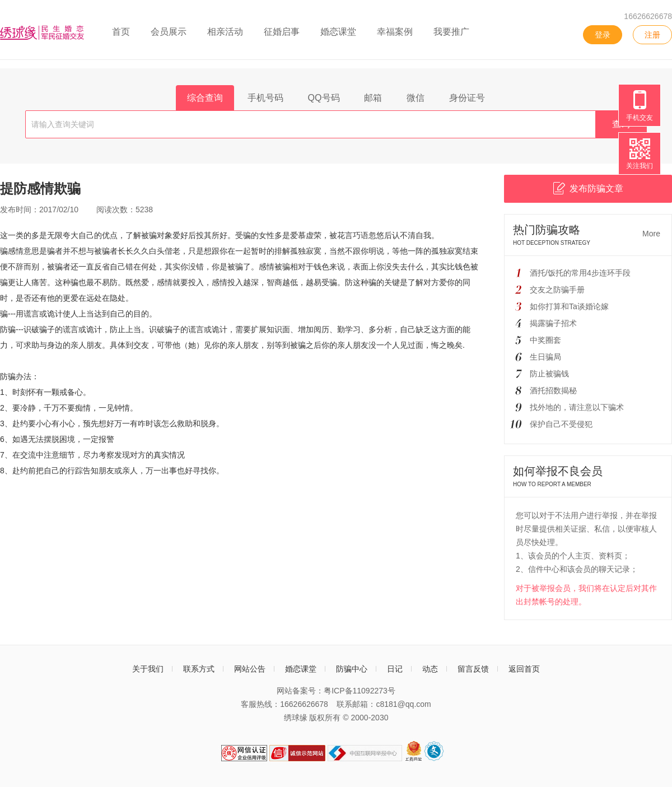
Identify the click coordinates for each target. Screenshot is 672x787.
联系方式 (199, 669)
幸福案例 (395, 32)
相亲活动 (225, 32)
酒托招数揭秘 (553, 390)
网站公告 (250, 669)
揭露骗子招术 (553, 323)
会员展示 (169, 32)
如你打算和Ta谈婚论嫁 (569, 306)
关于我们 (148, 669)
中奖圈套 (545, 340)
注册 (652, 35)
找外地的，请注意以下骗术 (577, 407)
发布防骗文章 (588, 188)
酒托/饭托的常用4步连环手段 (580, 273)
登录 (603, 35)
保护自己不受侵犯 (561, 424)
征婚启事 (282, 32)
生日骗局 (545, 357)
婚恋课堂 (338, 32)
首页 (121, 32)
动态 (430, 669)
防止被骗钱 (549, 374)
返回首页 (524, 669)
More (651, 234)
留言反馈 (473, 669)
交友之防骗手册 (557, 290)
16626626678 (648, 16)
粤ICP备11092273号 (360, 691)
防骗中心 (352, 669)
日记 (395, 669)
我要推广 (451, 32)
